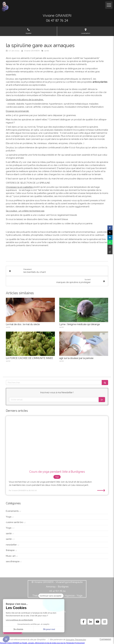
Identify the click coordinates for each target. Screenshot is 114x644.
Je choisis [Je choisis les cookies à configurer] (18, 629)
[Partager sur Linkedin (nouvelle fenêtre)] (110, 237)
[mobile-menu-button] (109, 5)
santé (9, 533)
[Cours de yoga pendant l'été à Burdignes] (57, 441)
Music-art (11, 556)
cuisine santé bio (15, 522)
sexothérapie (13, 561)
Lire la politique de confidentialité (19, 620)
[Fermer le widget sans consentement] (51, 596)
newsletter (11, 545)
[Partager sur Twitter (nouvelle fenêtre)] (110, 233)
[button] (6, 639)
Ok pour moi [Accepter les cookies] (49, 629)
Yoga (9, 517)
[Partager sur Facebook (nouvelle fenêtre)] (110, 228)
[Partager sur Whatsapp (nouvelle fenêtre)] (110, 242)
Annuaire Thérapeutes (76, 640)
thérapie (10, 550)
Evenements (12, 511)
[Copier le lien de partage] (110, 252)
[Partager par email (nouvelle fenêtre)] (110, 247)
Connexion (105, 639)
